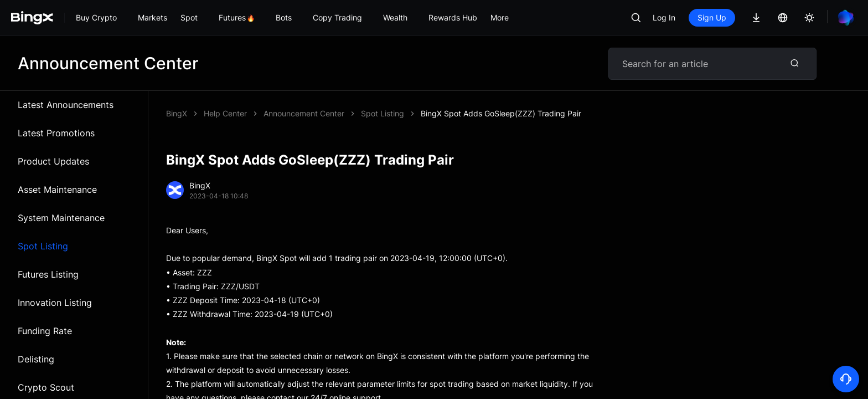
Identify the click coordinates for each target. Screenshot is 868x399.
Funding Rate (45, 331)
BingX (177, 113)
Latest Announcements (66, 105)
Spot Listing (43, 246)
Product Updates (53, 161)
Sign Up (712, 17)
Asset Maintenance (57, 190)
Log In (664, 17)
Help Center (225, 113)
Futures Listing (48, 274)
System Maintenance (61, 218)
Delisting (36, 359)
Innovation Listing (55, 303)
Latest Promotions (56, 133)
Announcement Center (304, 113)
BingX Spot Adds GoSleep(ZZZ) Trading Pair (501, 113)
